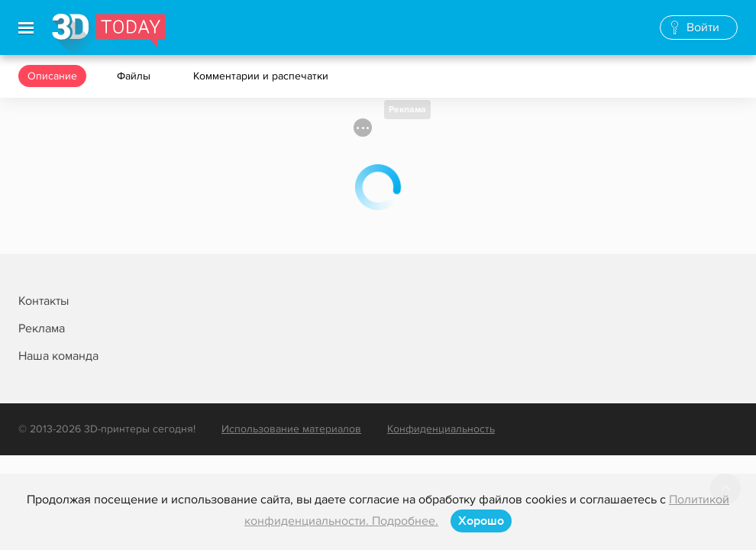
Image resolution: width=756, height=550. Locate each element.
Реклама (407, 110)
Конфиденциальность (441, 429)
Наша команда (58, 356)
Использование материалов (291, 429)
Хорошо (481, 521)
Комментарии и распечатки (262, 76)
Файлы (135, 76)
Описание (52, 76)
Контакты (44, 301)
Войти (703, 27)
